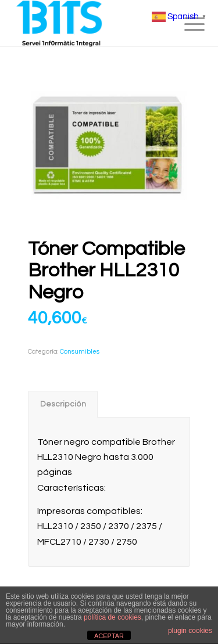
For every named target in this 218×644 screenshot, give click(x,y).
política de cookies (112, 617)
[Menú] (185, 24)
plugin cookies (190, 631)
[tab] (63, 404)
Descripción (63, 404)
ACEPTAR (109, 636)
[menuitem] (185, 24)
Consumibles (80, 352)
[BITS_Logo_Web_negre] (90, 23)
